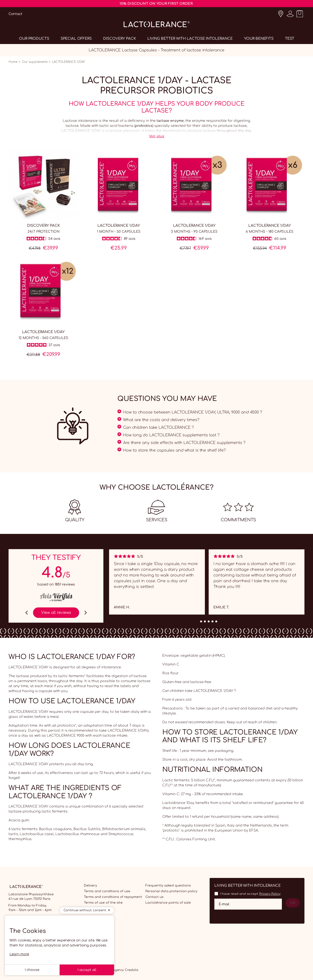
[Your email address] (248, 904)
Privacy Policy (270, 894)
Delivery (90, 886)
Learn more (19, 954)
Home (13, 62)
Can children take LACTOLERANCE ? (159, 428)
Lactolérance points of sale (168, 903)
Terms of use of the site (103, 903)
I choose (32, 970)
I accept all (87, 970)
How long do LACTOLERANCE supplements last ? (171, 435)
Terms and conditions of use (107, 891)
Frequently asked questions (168, 886)
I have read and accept (250, 894)
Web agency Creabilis (122, 970)
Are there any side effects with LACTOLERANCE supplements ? (184, 443)
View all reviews (56, 613)
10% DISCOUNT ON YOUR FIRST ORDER (156, 4)
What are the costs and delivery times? (161, 420)
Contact (15, 14)
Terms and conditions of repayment (113, 897)
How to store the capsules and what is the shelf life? (174, 450)
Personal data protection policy (171, 891)
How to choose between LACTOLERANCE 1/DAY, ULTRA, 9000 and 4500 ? (193, 412)
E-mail (224, 904)
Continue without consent (85, 910)
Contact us (154, 897)
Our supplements (35, 62)
